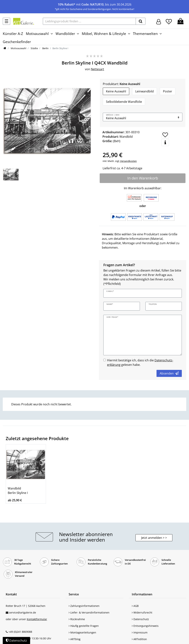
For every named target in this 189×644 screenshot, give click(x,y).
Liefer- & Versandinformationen (89, 612)
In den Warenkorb (143, 178)
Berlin (45, 48)
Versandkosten (128, 161)
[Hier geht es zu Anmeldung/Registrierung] (159, 21)
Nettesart (97, 69)
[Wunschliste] (169, 21)
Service (74, 594)
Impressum (140, 632)
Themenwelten (145, 34)
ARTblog (75, 639)
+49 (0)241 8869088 (20, 632)
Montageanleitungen (82, 632)
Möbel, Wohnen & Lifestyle (104, 34)
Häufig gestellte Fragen (84, 626)
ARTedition (139, 639)
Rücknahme (77, 619)
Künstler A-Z (13, 34)
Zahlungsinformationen (84, 606)
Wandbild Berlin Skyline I (18, 491)
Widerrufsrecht (142, 612)
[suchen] (141, 21)
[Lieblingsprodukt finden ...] (89, 21)
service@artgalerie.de (23, 612)
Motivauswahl (37, 34)
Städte (34, 48)
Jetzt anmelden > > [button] (154, 538)
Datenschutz (140, 619)
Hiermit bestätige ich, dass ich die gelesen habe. (140, 362)
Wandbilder (65, 34)
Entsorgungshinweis (145, 626)
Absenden (169, 373)
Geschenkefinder (17, 42)
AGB (135, 606)
